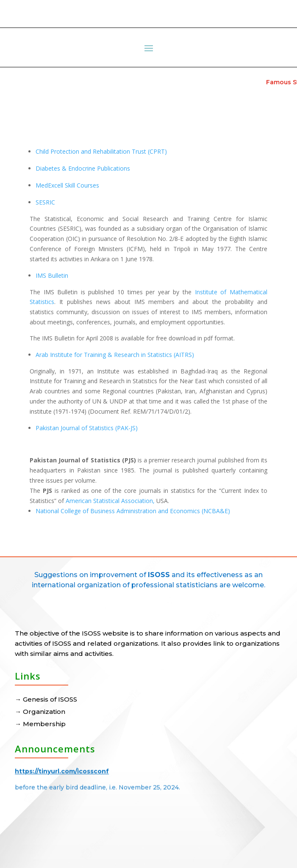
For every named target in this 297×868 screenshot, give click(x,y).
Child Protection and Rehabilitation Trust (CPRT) (101, 151)
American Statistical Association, (110, 501)
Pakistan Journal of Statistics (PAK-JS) (87, 428)
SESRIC (45, 202)
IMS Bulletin (52, 275)
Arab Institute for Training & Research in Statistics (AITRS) (115, 355)
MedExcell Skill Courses (67, 185)
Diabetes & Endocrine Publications (83, 168)
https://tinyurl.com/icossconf (62, 769)
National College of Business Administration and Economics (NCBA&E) (133, 511)
